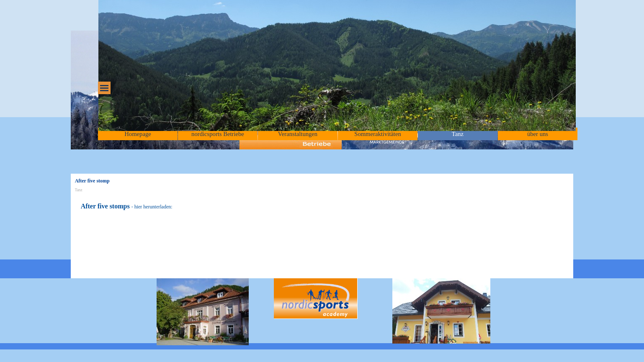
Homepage (138, 134)
